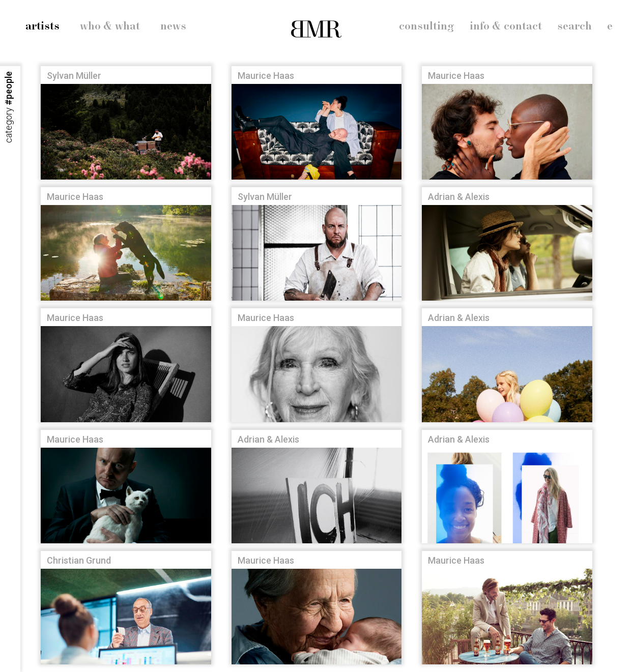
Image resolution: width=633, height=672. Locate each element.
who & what (110, 26)
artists (42, 26)
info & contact (506, 26)
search (574, 26)
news (173, 26)
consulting (427, 26)
